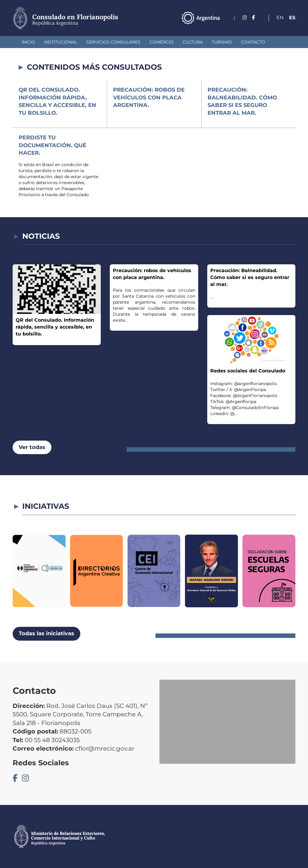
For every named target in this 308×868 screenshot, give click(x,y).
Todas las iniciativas (46, 633)
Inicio (28, 42)
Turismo (222, 42)
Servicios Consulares (113, 42)
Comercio (162, 42)
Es (292, 18)
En (280, 18)
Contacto (253, 42)
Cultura (193, 42)
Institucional (61, 42)
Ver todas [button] (32, 447)
